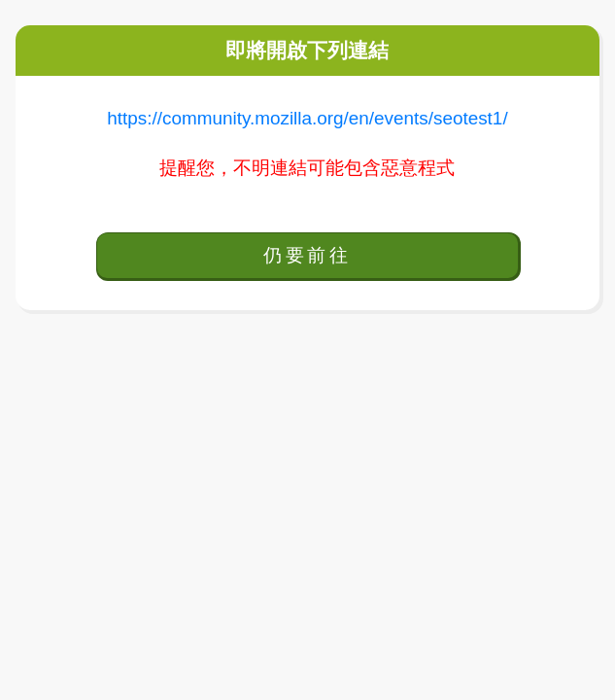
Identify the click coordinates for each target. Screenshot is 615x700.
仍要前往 (307, 255)
